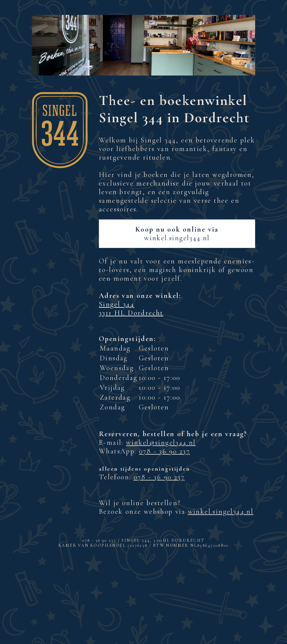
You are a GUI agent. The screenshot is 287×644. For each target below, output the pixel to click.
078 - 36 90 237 (164, 451)
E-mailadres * (78, 585)
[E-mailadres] (143, 594)
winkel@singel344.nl (161, 443)
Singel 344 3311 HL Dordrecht (131, 309)
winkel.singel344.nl (177, 234)
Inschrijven (143, 610)
